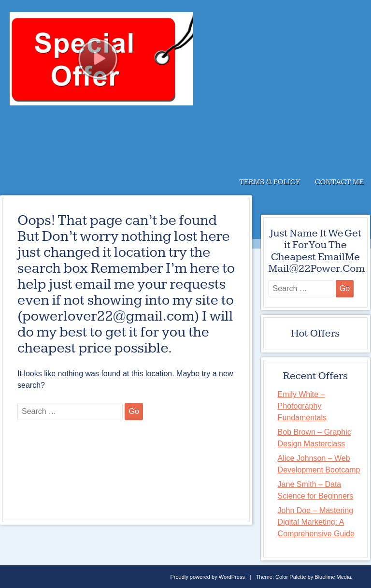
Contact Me (339, 182)
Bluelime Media (333, 577)
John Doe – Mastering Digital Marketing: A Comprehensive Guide (316, 522)
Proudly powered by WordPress (207, 577)
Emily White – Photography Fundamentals (302, 406)
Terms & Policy (270, 182)
